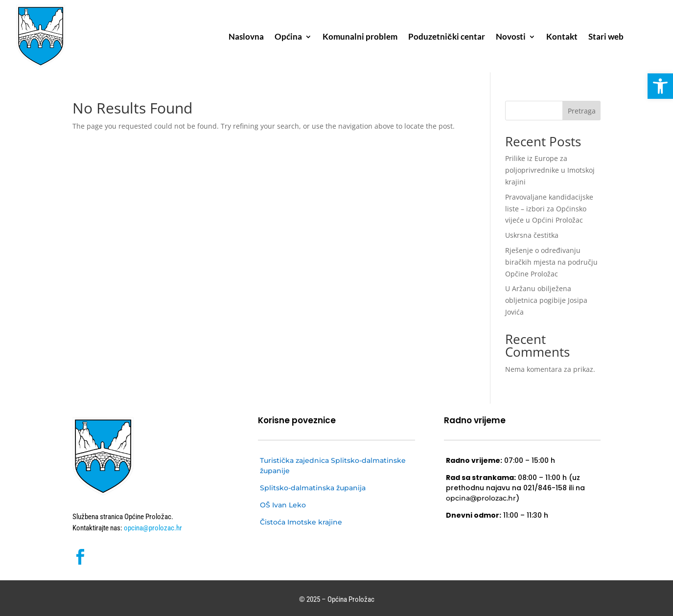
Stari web (606, 37)
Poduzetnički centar (446, 37)
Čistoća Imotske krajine (301, 522)
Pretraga (582, 111)
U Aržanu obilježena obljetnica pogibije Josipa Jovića (546, 300)
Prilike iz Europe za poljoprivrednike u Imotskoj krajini (550, 170)
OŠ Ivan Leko (283, 505)
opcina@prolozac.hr (152, 528)
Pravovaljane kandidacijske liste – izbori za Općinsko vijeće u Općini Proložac (549, 209)
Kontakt (562, 37)
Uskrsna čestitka (532, 235)
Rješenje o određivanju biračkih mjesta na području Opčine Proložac (551, 262)
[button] (660, 86)
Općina (288, 37)
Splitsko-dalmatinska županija (313, 488)
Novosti (511, 37)
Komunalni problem (360, 37)
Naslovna (246, 37)
